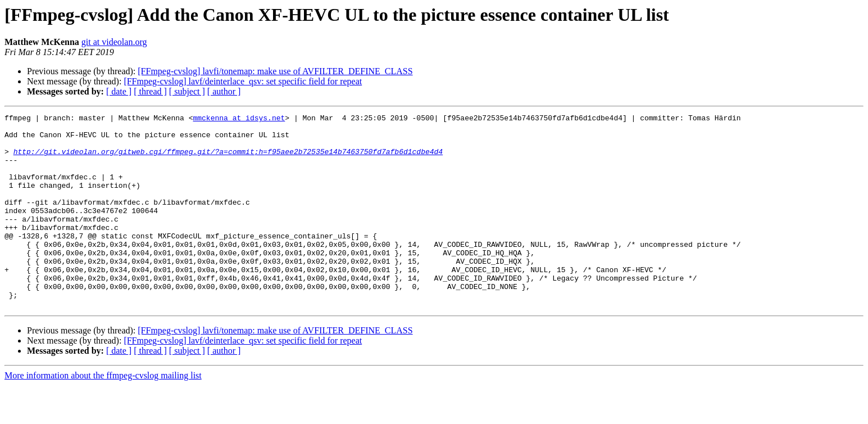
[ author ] (224, 91)
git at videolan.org (114, 42)
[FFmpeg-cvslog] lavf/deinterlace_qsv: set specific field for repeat (243, 81)
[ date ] (119, 91)
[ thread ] (150, 91)
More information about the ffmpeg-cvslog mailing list (103, 414)
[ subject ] (187, 91)
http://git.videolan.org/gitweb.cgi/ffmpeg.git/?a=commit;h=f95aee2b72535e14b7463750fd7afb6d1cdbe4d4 (228, 160)
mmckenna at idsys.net (239, 119)
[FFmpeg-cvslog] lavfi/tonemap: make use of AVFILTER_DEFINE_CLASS (275, 71)
